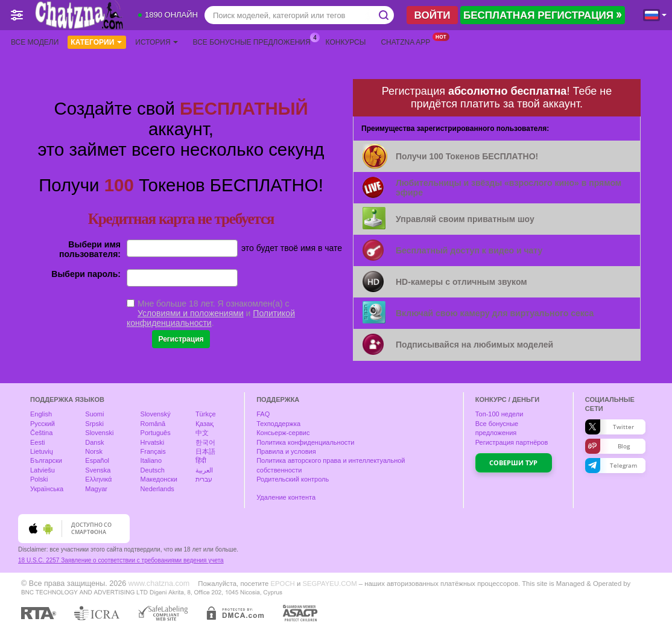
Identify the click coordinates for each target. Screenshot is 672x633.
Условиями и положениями (191, 313)
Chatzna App (408, 41)
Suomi (94, 414)
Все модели (35, 42)
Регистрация (181, 339)
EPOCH (282, 584)
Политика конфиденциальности (305, 442)
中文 (202, 433)
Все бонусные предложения (255, 41)
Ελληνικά (98, 479)
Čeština (41, 433)
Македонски (159, 479)
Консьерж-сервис (283, 433)
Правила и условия (286, 451)
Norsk (94, 451)
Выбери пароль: (86, 274)
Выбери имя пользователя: (90, 249)
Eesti (37, 442)
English (41, 414)
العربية (204, 470)
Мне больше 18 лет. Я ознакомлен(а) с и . (211, 313)
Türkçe (206, 414)
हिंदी (201, 460)
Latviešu (43, 470)
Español (97, 460)
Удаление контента (286, 497)
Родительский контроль (293, 479)
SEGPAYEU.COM (329, 584)
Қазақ (204, 424)
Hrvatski (153, 442)
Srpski (94, 424)
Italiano (151, 460)
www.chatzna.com (159, 584)
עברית (204, 479)
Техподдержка (278, 424)
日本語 (205, 451)
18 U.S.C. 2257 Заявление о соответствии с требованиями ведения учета (121, 560)
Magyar (96, 489)
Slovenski (99, 433)
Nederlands (157, 489)
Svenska (98, 470)
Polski (39, 479)
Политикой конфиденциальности (211, 318)
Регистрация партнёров (512, 442)
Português (156, 433)
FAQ (263, 414)
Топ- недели (499, 414)
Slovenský (156, 414)
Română (153, 424)
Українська (47, 489)
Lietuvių (42, 451)
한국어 (205, 442)
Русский (43, 424)
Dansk (94, 442)
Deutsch (153, 470)
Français (153, 451)
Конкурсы (346, 42)
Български (46, 460)
